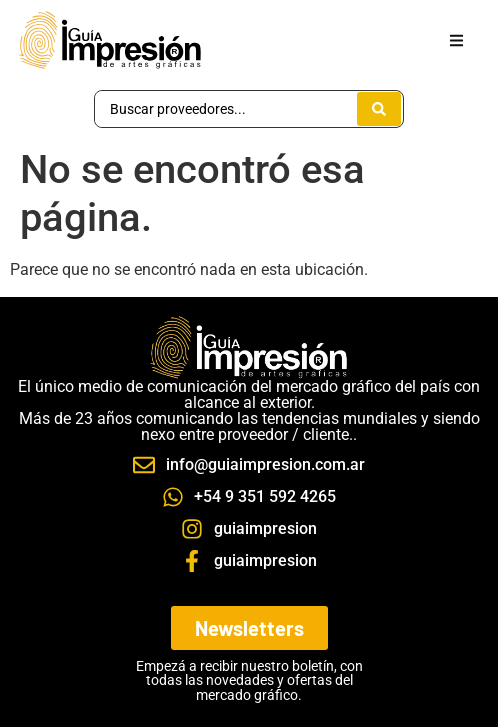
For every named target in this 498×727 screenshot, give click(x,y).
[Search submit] (379, 109)
